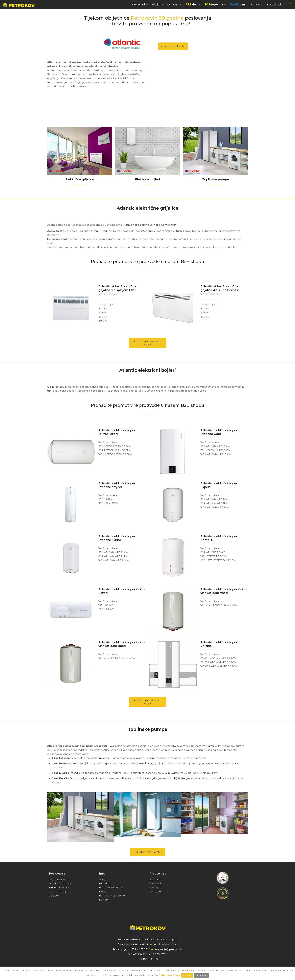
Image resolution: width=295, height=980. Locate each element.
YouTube (155, 892)
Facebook (155, 884)
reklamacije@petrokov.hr (168, 949)
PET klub (105, 884)
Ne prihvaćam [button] (202, 975)
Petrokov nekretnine (112, 896)
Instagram (156, 880)
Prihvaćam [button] (187, 975)
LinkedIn (155, 888)
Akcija (103, 880)
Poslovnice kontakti (111, 888)
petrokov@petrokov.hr (166, 944)
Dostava (54, 896)
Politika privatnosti (60, 884)
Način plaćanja (58, 892)
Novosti (104, 892)
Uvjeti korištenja (59, 880)
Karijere (104, 900)
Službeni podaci (59, 888)
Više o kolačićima (170, 975)
